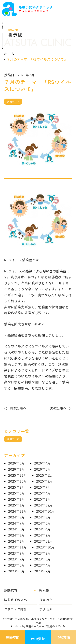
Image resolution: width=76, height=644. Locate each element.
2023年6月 (42, 559)
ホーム (9, 54)
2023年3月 (17, 571)
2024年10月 (45, 511)
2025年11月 (45, 475)
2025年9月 (44, 481)
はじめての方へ (15, 600)
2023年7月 (17, 559)
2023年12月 (43, 541)
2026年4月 (42, 463)
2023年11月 (18, 547)
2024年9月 (17, 517)
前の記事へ (15, 408)
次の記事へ (61, 408)
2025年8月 (17, 487)
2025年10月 (18, 481)
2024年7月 (17, 523)
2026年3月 (17, 469)
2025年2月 (42, 499)
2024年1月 (17, 541)
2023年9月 (17, 553)
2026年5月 (17, 463)
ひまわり (46, 600)
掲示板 (44, 590)
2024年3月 (17, 535)
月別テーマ (13, 102)
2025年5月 (17, 493)
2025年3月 (17, 499)
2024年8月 (42, 517)
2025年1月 (17, 505)
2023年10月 (45, 547)
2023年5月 (17, 565)
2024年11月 (18, 511)
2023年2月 (42, 571)
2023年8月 (42, 553)
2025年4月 (42, 493)
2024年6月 (42, 523)
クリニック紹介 (15, 609)
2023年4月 (42, 565)
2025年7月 (42, 487)
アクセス (46, 609)
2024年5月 (17, 529)
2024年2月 (42, 535)
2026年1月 (42, 469)
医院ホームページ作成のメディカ (45, 626)
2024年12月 (43, 505)
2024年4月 (42, 529)
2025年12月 (18, 475)
